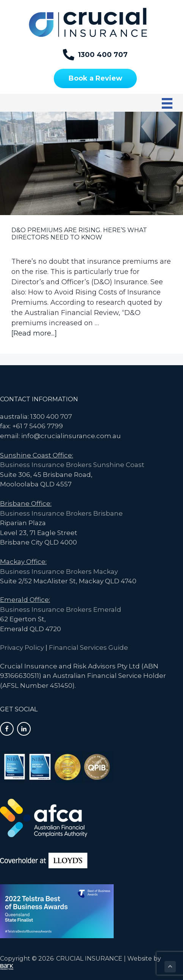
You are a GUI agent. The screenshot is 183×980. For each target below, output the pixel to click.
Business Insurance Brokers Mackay (59, 572)
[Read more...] (34, 333)
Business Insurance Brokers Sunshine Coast (72, 465)
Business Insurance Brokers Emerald (61, 610)
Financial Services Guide (88, 648)
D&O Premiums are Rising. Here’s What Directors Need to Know (79, 234)
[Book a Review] (95, 78)
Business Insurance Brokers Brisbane (61, 513)
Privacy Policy (22, 648)
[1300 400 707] (95, 55)
